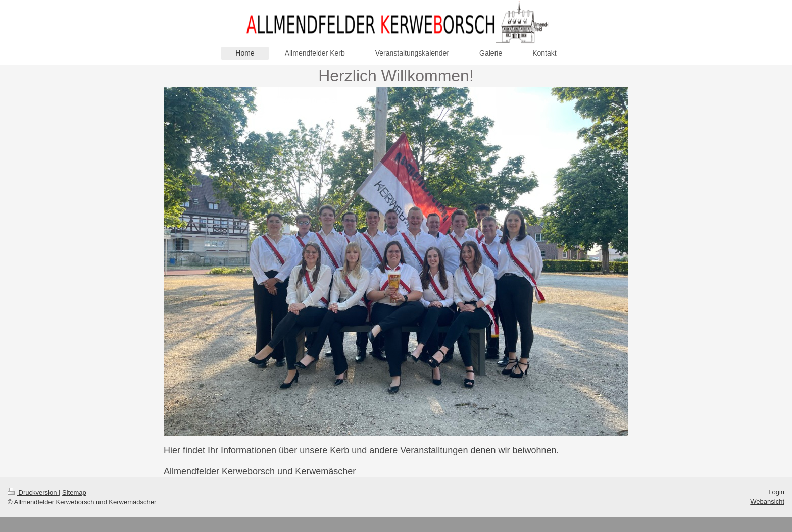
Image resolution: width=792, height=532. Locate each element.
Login (776, 492)
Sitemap (74, 492)
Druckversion (33, 492)
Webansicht (767, 501)
